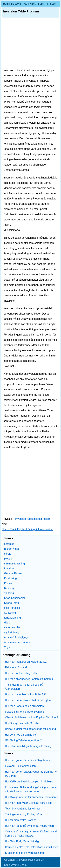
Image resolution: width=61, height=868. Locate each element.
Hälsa (33, 4)
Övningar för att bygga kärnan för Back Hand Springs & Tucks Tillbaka (31, 834)
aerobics (9, 544)
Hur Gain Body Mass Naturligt (22, 841)
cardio (8, 554)
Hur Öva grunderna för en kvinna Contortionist (32, 797)
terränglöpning (12, 618)
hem (6, 4)
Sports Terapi (12, 603)
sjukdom (16, 4)
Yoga (7, 647)
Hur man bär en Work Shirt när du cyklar (28, 700)
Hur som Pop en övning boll (21, 735)
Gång (7, 623)
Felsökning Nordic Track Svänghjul (25, 712)
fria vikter (9, 568)
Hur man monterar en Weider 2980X (26, 662)
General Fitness (13, 573)
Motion (8, 559)
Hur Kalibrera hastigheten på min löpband (29, 782)
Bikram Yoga (11, 549)
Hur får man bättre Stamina (21, 820)
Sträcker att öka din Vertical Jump (24, 853)
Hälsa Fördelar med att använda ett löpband (30, 729)
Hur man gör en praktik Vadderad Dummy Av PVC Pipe (31, 774)
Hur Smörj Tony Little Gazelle (22, 723)
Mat (25, 4)
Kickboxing (10, 578)
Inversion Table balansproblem (33, 519)
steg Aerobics (12, 608)
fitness (52, 4)
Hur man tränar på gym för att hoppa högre (30, 826)
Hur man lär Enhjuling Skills (21, 673)
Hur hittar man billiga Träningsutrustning (28, 746)
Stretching (10, 613)
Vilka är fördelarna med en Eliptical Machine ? (31, 717)
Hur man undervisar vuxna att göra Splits (29, 803)
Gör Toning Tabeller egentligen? (23, 740)
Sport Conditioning (15, 598)
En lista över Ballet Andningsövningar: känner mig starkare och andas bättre (31, 789)
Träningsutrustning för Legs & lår (24, 814)
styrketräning (12, 632)
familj (42, 4)
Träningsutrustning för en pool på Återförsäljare (24, 687)
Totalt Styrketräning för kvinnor (23, 809)
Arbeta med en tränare (17, 642)
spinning (9, 593)
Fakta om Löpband (16, 667)
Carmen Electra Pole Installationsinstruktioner (31, 847)
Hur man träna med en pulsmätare (25, 706)
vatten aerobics (13, 627)
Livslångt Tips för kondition (20, 766)
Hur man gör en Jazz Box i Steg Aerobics (29, 760)
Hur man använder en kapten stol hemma (29, 679)
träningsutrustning (14, 564)
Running (9, 588)
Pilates (8, 583)
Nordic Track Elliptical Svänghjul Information (28, 529)
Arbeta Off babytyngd (16, 637)
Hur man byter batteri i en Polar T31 (26, 695)
